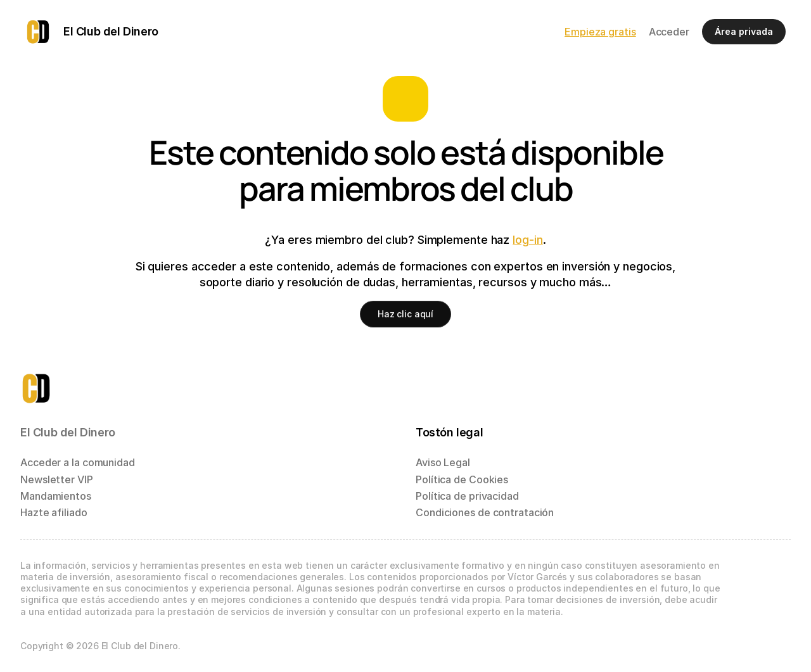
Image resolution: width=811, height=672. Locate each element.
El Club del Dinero (68, 432)
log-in (527, 240)
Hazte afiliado (54, 512)
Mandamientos (56, 496)
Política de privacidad (467, 496)
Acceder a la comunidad (78, 462)
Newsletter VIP (57, 479)
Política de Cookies (462, 479)
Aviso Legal (443, 462)
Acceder (669, 32)
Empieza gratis (600, 32)
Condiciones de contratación (485, 512)
